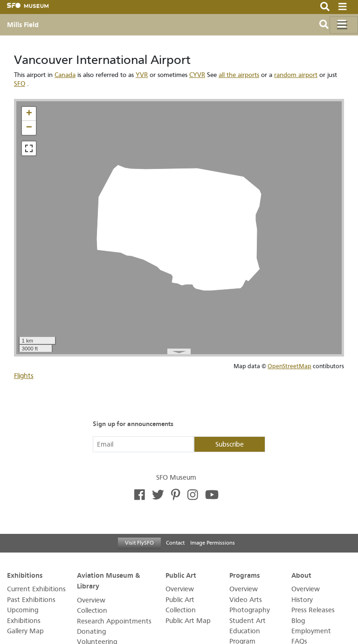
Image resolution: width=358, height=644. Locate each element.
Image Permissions (213, 543)
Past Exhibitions (31, 600)
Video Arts (246, 600)
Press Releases (313, 610)
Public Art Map (188, 621)
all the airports (239, 75)
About (301, 575)
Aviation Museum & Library (108, 581)
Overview (91, 600)
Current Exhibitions (36, 589)
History (302, 600)
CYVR (197, 75)
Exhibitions (25, 575)
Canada (65, 75)
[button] (29, 114)
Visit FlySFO (139, 543)
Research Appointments (114, 621)
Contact (175, 543)
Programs (244, 575)
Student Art (248, 621)
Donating (91, 632)
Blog (298, 621)
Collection (92, 611)
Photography (250, 610)
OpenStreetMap (289, 366)
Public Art (181, 575)
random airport (296, 75)
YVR (142, 75)
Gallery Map (25, 631)
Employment (311, 631)
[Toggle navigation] (344, 25)
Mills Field (23, 25)
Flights (24, 376)
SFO (20, 84)
